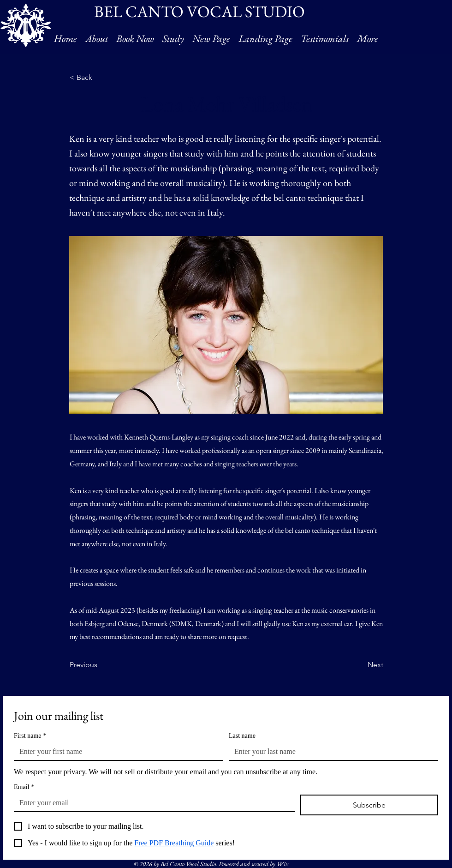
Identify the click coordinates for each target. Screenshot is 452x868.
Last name (242, 736)
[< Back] (100, 78)
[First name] (116, 752)
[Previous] (100, 665)
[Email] (152, 803)
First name (30, 736)
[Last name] (331, 752)
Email (24, 787)
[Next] (360, 665)
